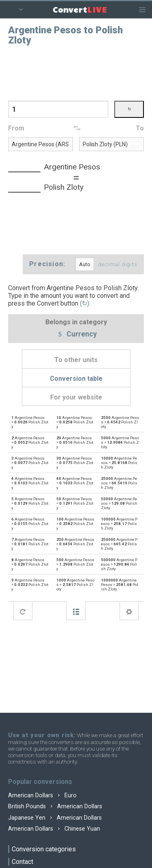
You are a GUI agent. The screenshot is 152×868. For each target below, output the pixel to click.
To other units (76, 360)
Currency (76, 334)
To (140, 128)
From (16, 128)
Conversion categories (44, 849)
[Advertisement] (76, 72)
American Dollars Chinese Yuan (54, 829)
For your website (76, 397)
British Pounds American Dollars (55, 806)
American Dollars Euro (42, 795)
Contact (22, 862)
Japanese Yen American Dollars (55, 818)
